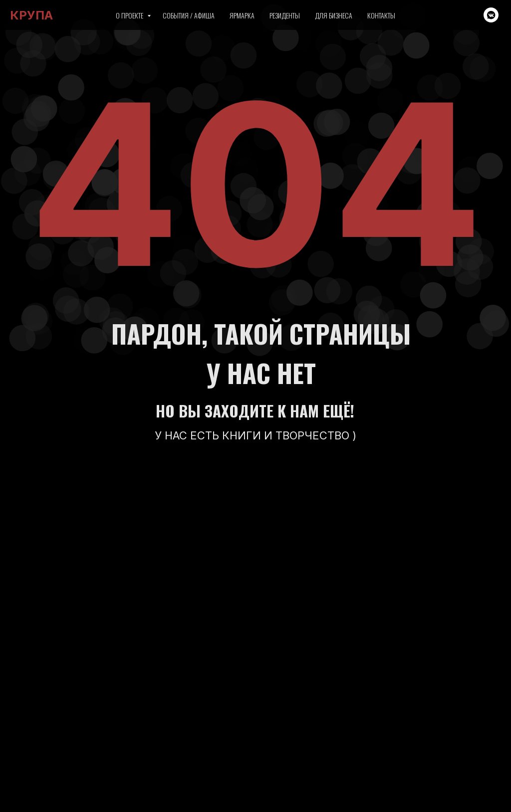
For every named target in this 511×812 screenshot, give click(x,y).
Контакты (381, 15)
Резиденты (285, 15)
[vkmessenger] (491, 15)
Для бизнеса (334, 15)
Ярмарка (242, 15)
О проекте (130, 15)
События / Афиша (189, 15)
